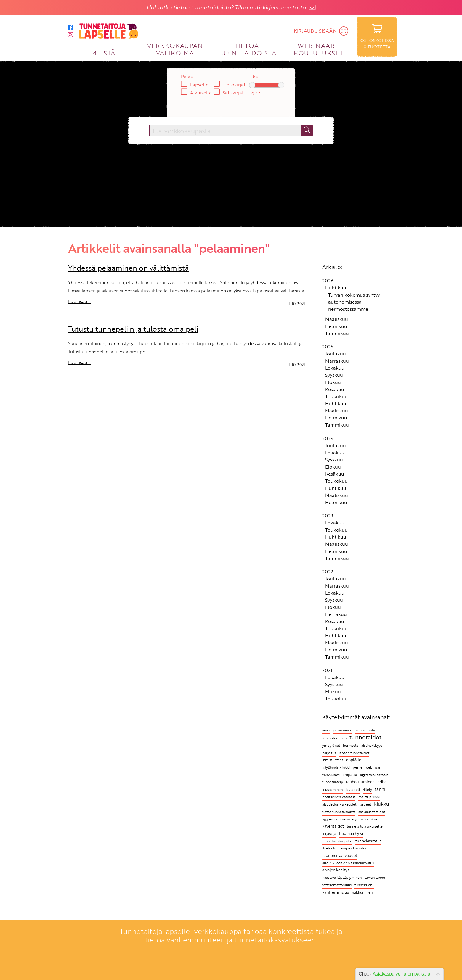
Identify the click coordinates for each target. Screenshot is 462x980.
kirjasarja (329, 834)
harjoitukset (369, 819)
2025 (328, 347)
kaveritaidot (333, 826)
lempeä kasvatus (353, 848)
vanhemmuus (336, 892)
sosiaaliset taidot (372, 812)
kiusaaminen (332, 789)
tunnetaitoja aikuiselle (365, 826)
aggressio (329, 819)
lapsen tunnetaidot (354, 753)
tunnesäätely (333, 782)
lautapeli (353, 790)
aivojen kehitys (336, 870)
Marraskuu (337, 361)
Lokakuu (335, 368)
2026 (328, 281)
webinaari (373, 767)
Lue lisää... (79, 301)
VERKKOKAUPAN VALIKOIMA (175, 49)
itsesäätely (348, 819)
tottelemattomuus (337, 885)
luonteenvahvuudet (340, 855)
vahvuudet (331, 775)
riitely (367, 790)
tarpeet (365, 804)
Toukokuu (336, 396)
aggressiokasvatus (374, 775)
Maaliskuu (337, 319)
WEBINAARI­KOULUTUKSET (319, 49)
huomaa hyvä (351, 834)
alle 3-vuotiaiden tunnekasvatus (348, 863)
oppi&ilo (354, 760)
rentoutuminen (334, 738)
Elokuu (333, 382)
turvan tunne (375, 877)
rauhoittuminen (360, 782)
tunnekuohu (364, 885)
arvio (326, 730)
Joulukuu (336, 354)
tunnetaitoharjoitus (337, 841)
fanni (380, 789)
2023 (328, 516)
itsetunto (329, 848)
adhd (382, 782)
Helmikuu (336, 326)
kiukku (382, 804)
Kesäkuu (335, 389)
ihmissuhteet (333, 760)
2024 (328, 438)
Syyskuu (334, 375)
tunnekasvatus (368, 841)
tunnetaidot (365, 737)
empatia (350, 775)
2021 (327, 670)
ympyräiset (331, 745)
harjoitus (329, 753)
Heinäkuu (336, 614)
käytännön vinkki (336, 767)
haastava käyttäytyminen (342, 877)
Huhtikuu (336, 288)
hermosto (351, 745)
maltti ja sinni (369, 797)
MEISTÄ (103, 53)
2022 (328, 572)
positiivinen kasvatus (339, 797)
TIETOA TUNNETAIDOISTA (247, 49)
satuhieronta (365, 730)
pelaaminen (343, 730)
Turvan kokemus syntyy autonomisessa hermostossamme (354, 302)
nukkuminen (362, 892)
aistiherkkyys (372, 745)
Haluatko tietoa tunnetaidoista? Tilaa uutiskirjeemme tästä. (227, 7)
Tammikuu (337, 333)
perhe (358, 767)
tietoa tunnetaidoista (339, 812)
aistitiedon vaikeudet (339, 804)
